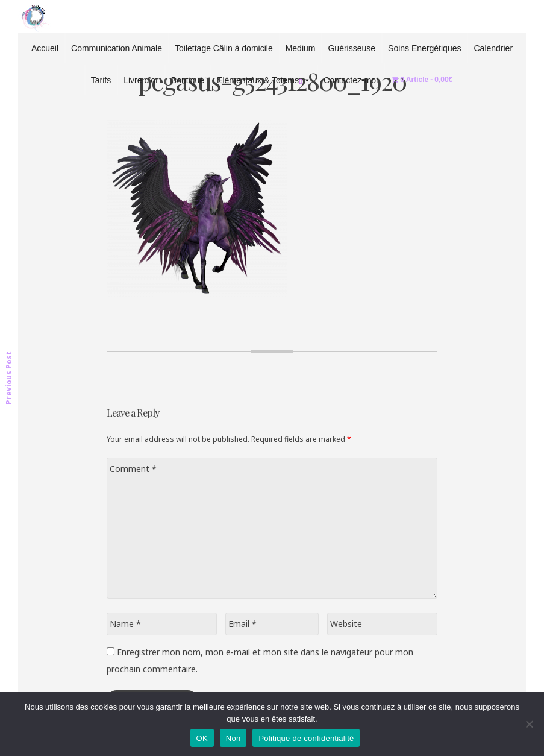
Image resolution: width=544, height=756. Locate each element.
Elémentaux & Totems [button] (264, 80)
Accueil (45, 48)
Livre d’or (141, 80)
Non (233, 738)
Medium (301, 48)
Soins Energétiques (424, 48)
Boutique (188, 80)
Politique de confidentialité (306, 738)
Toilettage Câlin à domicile (224, 48)
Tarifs (101, 80)
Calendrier (493, 48)
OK (202, 738)
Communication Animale (117, 48)
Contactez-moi (351, 80)
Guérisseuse (352, 48)
